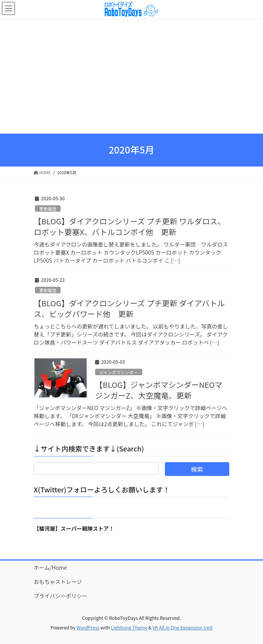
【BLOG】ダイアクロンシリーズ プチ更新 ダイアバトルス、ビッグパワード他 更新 (129, 308)
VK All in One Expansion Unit (183, 627)
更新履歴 (48, 209)
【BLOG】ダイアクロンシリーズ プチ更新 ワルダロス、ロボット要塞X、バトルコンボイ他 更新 (129, 226)
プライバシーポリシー (61, 596)
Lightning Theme (129, 627)
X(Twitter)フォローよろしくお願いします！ (102, 489)
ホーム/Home (50, 567)
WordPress (88, 627)
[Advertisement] (131, 76)
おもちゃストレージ (58, 582)
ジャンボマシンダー (118, 372)
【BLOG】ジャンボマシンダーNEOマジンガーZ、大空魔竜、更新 (159, 390)
